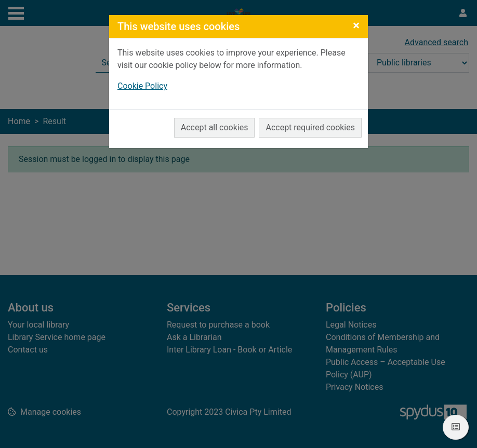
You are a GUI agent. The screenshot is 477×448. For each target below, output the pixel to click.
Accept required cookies (310, 127)
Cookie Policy (142, 86)
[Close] (356, 25)
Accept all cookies (215, 127)
